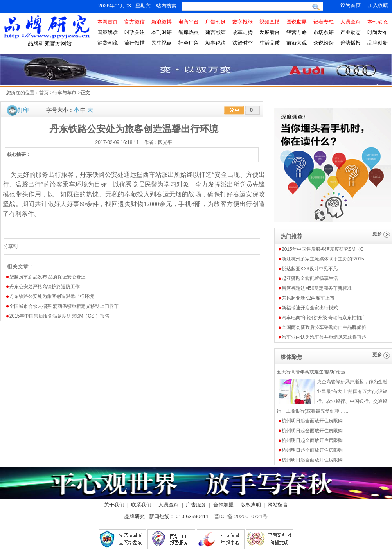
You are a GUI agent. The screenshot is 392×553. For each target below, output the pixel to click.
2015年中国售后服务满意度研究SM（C (323, 249)
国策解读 (108, 32)
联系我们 (141, 505)
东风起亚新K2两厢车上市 (308, 298)
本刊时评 (162, 32)
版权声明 (251, 505)
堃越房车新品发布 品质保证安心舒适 (48, 277)
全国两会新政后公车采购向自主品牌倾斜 (324, 327)
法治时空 (243, 43)
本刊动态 (378, 22)
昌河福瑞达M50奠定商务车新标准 (317, 288)
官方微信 (135, 22)
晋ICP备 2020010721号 (241, 516)
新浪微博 (162, 22)
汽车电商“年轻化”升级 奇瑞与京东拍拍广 (324, 318)
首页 (44, 93)
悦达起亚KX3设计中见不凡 (310, 269)
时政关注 (135, 32)
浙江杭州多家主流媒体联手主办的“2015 (323, 259)
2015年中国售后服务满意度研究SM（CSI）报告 (60, 316)
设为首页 (351, 5)
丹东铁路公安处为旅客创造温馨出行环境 (52, 296)
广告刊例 (216, 22)
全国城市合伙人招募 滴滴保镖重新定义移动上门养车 (64, 306)
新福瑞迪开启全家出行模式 (310, 308)
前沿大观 (297, 43)
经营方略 (297, 32)
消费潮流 (108, 43)
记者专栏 (324, 22)
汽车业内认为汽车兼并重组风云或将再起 (324, 337)
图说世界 (297, 22)
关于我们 (114, 505)
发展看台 (270, 32)
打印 (23, 110)
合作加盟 (223, 505)
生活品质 (270, 43)
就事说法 (216, 43)
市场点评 (324, 32)
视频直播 (270, 22)
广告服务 (196, 505)
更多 (377, 234)
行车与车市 (65, 93)
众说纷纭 (324, 43)
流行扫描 (135, 43)
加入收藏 (378, 5)
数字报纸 (243, 22)
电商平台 (189, 22)
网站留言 (278, 505)
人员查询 (351, 22)
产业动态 (351, 32)
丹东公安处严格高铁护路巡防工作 (45, 287)
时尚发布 (378, 32)
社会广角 (189, 43)
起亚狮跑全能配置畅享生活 (310, 278)
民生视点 (162, 43)
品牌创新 (378, 43)
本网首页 (108, 22)
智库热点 (189, 32)
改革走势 (243, 32)
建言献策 (216, 32)
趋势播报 (351, 43)
